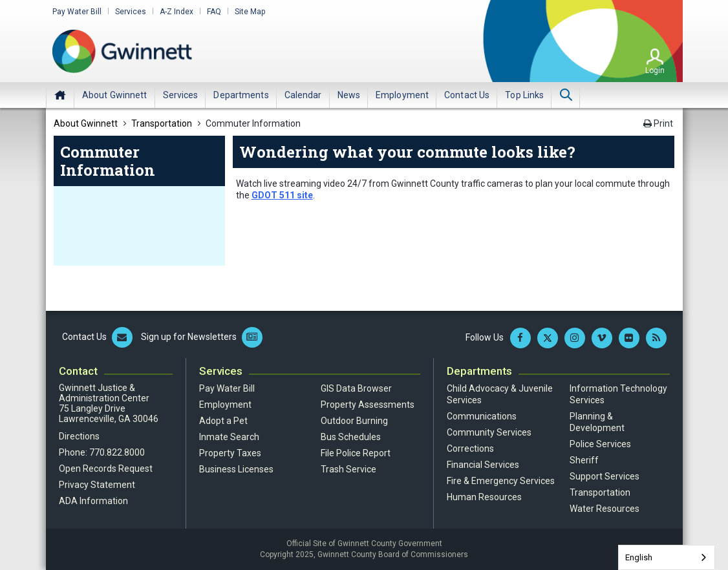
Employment (225, 405)
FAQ (214, 12)
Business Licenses (236, 469)
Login (655, 70)
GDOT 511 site (282, 195)
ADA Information (93, 501)
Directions (79, 436)
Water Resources (605, 509)
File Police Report (356, 453)
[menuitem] (115, 95)
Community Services (489, 432)
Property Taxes (230, 453)
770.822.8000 (117, 452)
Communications (482, 416)
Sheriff (584, 460)
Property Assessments (368, 405)
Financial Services (483, 465)
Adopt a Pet (223, 421)
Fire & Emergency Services (501, 481)
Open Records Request (106, 469)
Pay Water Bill (77, 12)
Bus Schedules (351, 437)
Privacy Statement (97, 485)
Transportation (600, 492)
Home (60, 95)
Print (658, 123)
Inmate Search (229, 437)
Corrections (470, 449)
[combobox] (667, 557)
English (639, 557)
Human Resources (484, 497)
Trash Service (348, 469)
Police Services (600, 444)
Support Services (605, 476)
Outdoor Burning (354, 421)
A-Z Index (177, 12)
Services (131, 12)
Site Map (250, 12)
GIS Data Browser (356, 388)
